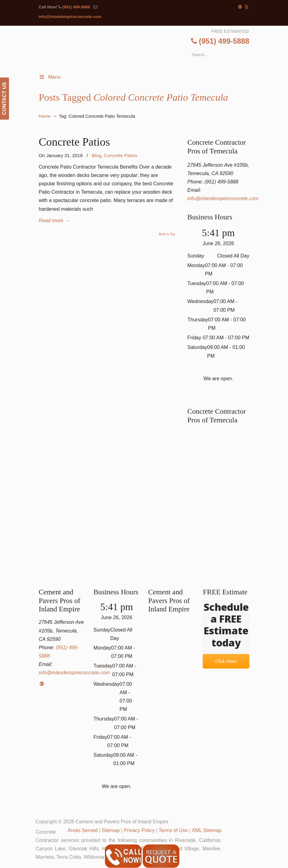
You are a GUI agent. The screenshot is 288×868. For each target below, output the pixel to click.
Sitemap (111, 830)
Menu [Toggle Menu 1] (50, 77)
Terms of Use (173, 830)
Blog (96, 155)
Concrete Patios (74, 142)
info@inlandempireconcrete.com (70, 17)
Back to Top (167, 234)
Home (45, 116)
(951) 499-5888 (76, 7)
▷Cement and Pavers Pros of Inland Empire (150, 49)
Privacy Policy (139, 830)
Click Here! (226, 661)
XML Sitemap (207, 830)
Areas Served (83, 830)
